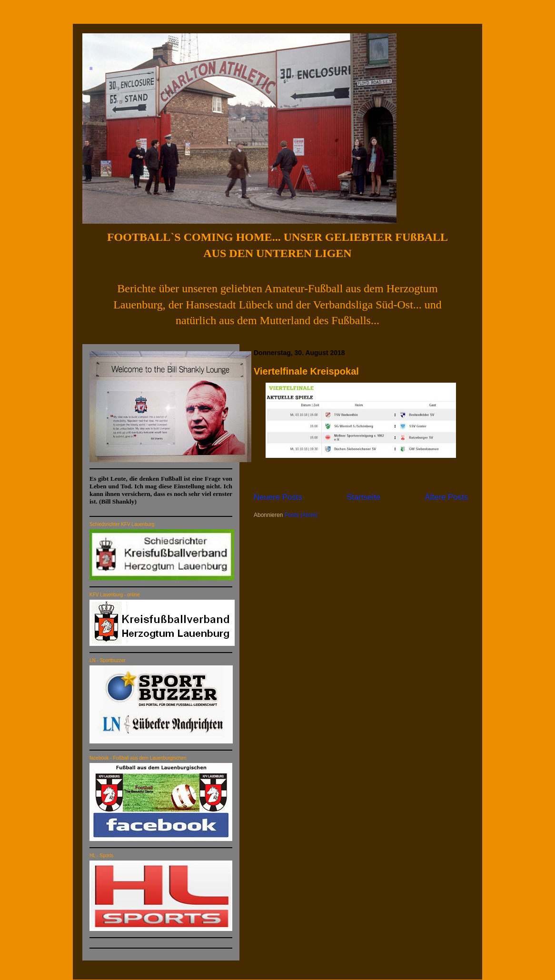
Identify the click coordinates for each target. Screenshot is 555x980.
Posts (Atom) (301, 515)
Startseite (363, 497)
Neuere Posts (278, 497)
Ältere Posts (446, 497)
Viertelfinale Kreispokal (306, 371)
